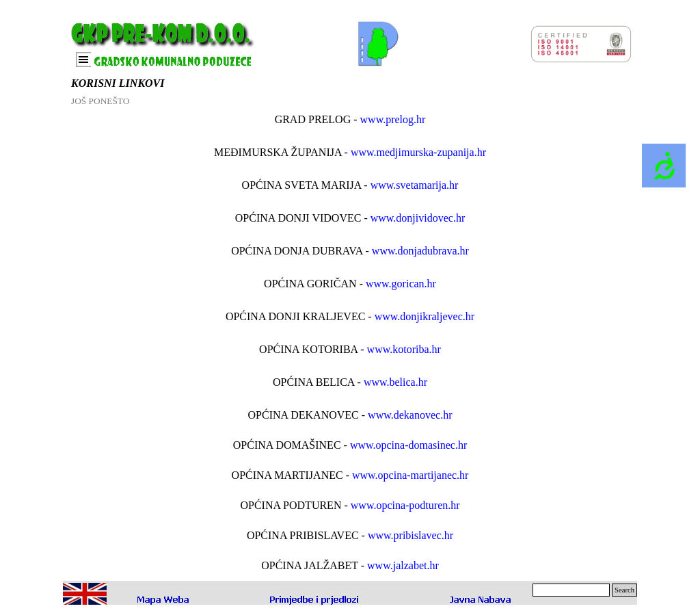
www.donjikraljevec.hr (425, 316)
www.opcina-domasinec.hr (408, 445)
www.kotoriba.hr (404, 349)
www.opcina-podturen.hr (405, 505)
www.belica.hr (395, 382)
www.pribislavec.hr (410, 535)
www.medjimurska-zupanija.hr (418, 152)
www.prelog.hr (393, 119)
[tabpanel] (350, 343)
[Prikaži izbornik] (83, 60)
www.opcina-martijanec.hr (410, 475)
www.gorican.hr (401, 284)
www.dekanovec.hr (410, 415)
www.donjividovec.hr (418, 218)
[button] (314, 599)
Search (624, 590)
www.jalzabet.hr (403, 565)
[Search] (571, 590)
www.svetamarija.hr (415, 185)
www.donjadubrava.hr (420, 251)
